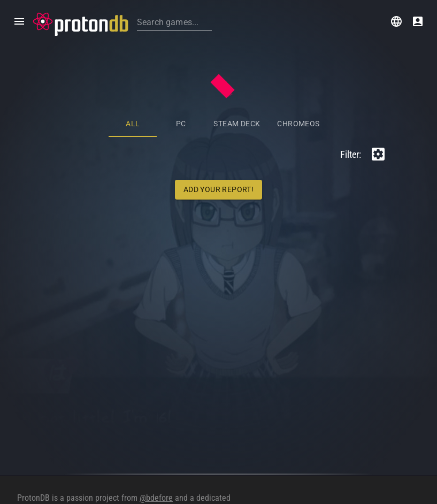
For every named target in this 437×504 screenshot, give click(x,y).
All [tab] (133, 124)
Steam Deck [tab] (237, 124)
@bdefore (156, 498)
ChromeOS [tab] (298, 124)
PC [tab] (181, 124)
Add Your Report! (218, 189)
